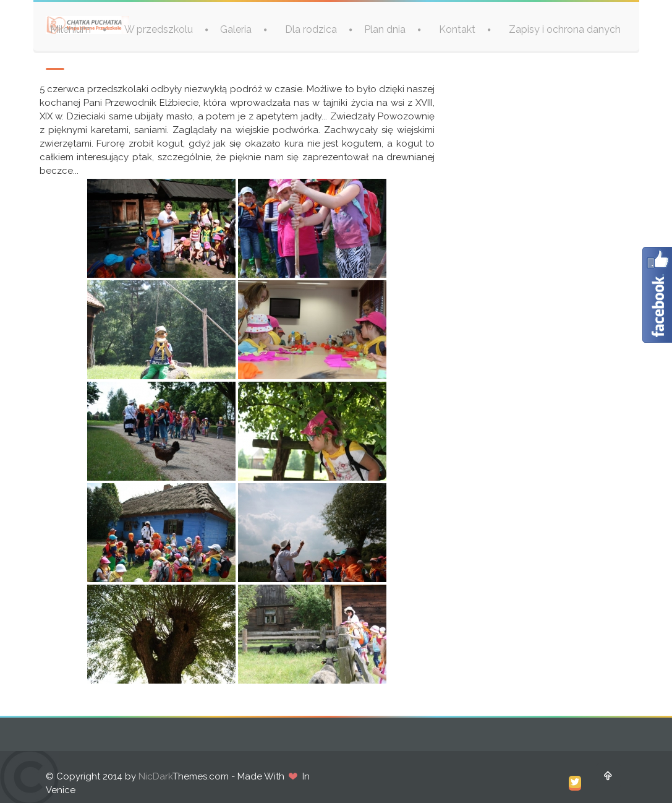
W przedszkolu (159, 29)
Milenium (70, 29)
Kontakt (457, 29)
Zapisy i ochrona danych (565, 29)
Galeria (236, 29)
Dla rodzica (311, 29)
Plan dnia (385, 29)
